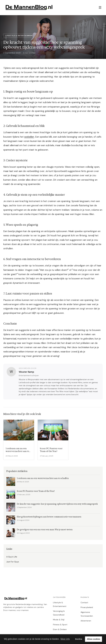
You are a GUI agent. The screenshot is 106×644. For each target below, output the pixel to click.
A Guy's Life (12, 557)
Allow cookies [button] (94, 639)
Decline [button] (79, 639)
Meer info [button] (65, 639)
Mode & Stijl (59, 620)
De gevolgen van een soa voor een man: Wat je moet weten (45, 530)
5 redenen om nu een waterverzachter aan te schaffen (43, 478)
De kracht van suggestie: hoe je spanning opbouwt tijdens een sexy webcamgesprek (57, 504)
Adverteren (86, 621)
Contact (84, 603)
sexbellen (29, 137)
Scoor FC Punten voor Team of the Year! (36, 491)
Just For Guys (13, 562)
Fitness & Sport (60, 625)
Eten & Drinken (60, 629)
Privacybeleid (87, 607)
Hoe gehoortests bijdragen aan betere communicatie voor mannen (49, 517)
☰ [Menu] (100, 8)
